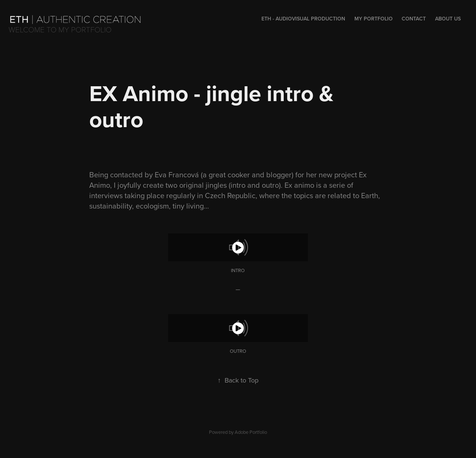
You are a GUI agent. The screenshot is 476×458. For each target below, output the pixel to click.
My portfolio (374, 19)
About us (448, 19)
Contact (414, 19)
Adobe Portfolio (251, 432)
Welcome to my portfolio (60, 29)
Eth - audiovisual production (303, 19)
